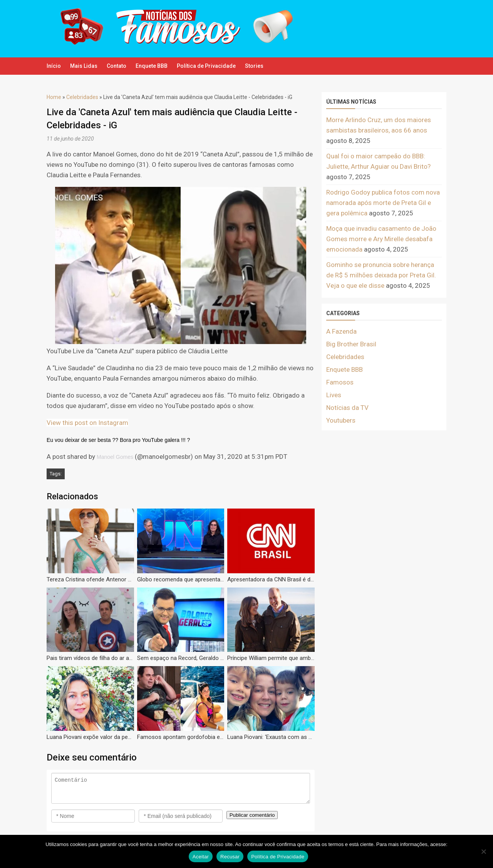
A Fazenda (341, 331)
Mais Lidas (90, 66)
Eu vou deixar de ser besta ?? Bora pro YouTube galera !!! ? (118, 440)
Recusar (230, 857)
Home (54, 97)
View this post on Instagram (87, 423)
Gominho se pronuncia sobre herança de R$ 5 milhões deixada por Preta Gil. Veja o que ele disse (381, 275)
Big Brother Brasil (351, 344)
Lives (334, 395)
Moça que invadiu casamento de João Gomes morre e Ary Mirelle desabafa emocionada (381, 239)
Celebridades (82, 97)
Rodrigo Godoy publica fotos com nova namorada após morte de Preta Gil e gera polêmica (383, 203)
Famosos (340, 382)
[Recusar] (483, 851)
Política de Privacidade (231, 66)
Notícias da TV (347, 408)
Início (54, 66)
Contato (129, 66)
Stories (285, 66)
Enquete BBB (170, 66)
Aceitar (201, 857)
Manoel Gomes (115, 457)
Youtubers (341, 420)
